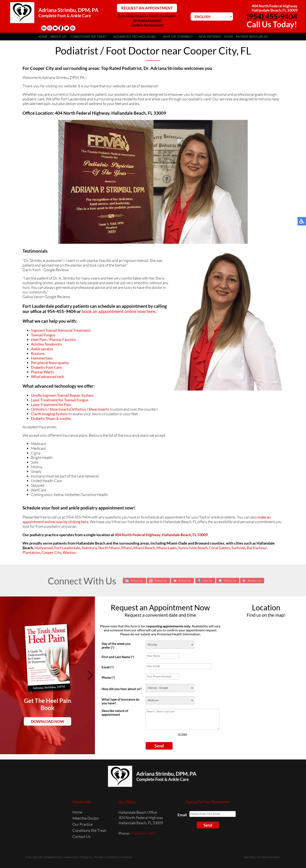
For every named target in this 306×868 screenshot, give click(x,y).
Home (43, 37)
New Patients (210, 37)
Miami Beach (144, 549)
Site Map (249, 857)
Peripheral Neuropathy (50, 364)
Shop (229, 37)
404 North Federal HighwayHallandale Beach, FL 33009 (275, 8)
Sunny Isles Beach (193, 549)
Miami (127, 549)
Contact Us (81, 836)
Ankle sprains (42, 350)
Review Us (254, 581)
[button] (90, 675)
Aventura (89, 549)
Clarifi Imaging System (49, 415)
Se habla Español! (147, 20)
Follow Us (137, 581)
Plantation (31, 553)
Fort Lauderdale (67, 549)
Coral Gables (220, 549)
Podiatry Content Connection (113, 857)
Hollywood (44, 549)
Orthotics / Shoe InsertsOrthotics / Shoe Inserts (70, 410)
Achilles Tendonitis (47, 345)
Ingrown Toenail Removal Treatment (61, 331)
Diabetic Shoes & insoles (51, 419)
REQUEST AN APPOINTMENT (147, 8)
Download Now (48, 721)
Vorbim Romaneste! (147, 25)
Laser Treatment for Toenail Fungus (60, 401)
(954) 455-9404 (272, 16)
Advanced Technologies (135, 37)
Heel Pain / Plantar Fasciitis (53, 341)
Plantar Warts (42, 373)
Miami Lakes (167, 549)
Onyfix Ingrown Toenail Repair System (62, 396)
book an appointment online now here (119, 312)
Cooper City (51, 553)
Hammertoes (42, 359)
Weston (69, 553)
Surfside (238, 549)
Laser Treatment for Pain (51, 406)
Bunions (38, 354)
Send (159, 746)
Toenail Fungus (43, 336)
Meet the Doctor (86, 818)
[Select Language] (212, 17)
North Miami (109, 549)
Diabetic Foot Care (46, 368)
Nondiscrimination (269, 857)
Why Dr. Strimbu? (178, 37)
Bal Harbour (257, 549)
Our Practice (82, 824)
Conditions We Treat (88, 37)
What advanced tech (48, 378)
